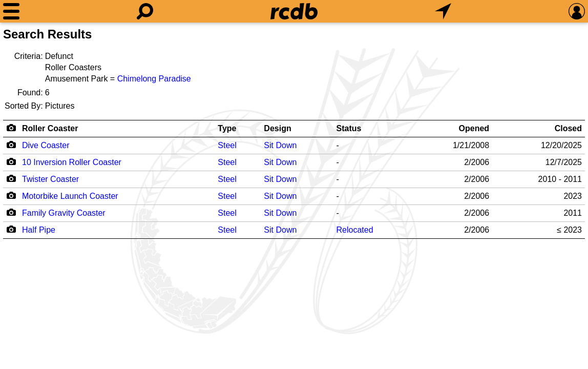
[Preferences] (577, 11)
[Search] (145, 11)
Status (349, 128)
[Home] (294, 11)
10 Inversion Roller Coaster (72, 162)
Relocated (355, 230)
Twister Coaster (50, 179)
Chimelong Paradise (154, 79)
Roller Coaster (50, 128)
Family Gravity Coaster (64, 213)
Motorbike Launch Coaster (70, 196)
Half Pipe (39, 230)
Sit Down (280, 145)
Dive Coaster (46, 145)
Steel (227, 145)
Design (277, 128)
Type (227, 128)
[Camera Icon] (11, 145)
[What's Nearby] (443, 11)
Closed (568, 128)
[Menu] (11, 11)
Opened (474, 128)
